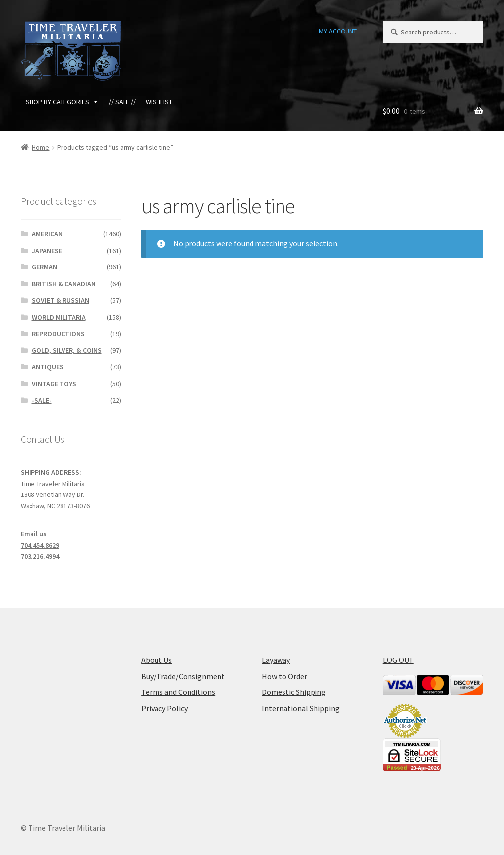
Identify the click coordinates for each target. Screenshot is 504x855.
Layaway (276, 660)
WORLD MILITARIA (59, 317)
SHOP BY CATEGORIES (62, 102)
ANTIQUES (48, 367)
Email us (34, 534)
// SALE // (122, 102)
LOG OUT (398, 660)
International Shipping (301, 708)
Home (41, 147)
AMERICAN (47, 234)
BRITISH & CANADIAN (64, 284)
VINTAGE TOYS (54, 384)
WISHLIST (159, 102)
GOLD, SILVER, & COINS (67, 350)
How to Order (284, 676)
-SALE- (42, 400)
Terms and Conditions (178, 692)
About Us (157, 660)
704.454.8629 (40, 545)
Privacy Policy (164, 708)
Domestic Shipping (294, 692)
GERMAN (45, 267)
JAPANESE (47, 251)
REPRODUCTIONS (58, 334)
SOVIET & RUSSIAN (61, 300)
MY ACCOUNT (338, 31)
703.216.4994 (40, 556)
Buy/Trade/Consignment (183, 676)
